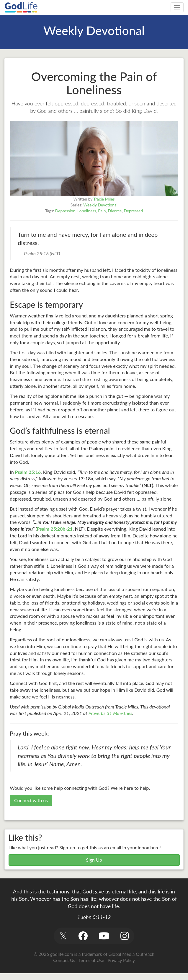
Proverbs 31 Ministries (110, 713)
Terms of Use (91, 960)
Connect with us (31, 800)
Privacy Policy (121, 960)
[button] (63, 936)
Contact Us (64, 960)
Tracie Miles (104, 199)
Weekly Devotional (100, 205)
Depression (65, 211)
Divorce (115, 211)
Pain (102, 211)
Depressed (133, 211)
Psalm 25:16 (28, 472)
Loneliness (87, 211)
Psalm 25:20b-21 (55, 529)
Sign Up (94, 860)
